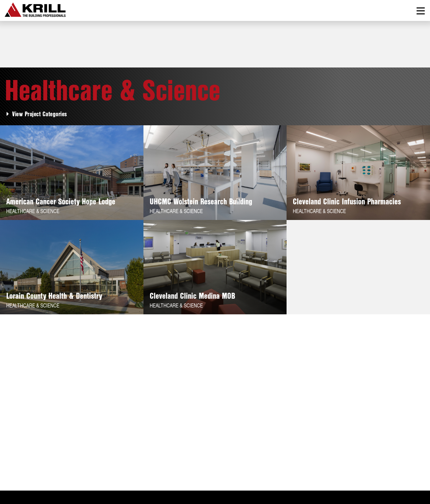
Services (70, 462)
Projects (40, 462)
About (13, 462)
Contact (123, 462)
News (97, 462)
